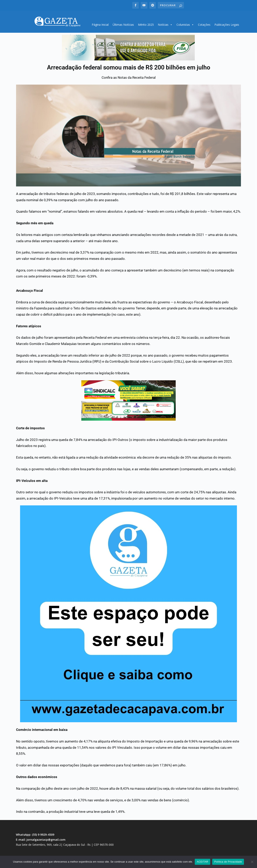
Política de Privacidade (228, 862)
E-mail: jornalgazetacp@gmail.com (41, 838)
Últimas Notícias (123, 23)
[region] (128, 46)
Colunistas (185, 23)
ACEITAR (202, 862)
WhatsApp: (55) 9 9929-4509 (35, 833)
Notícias (165, 23)
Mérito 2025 (146, 23)
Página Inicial (100, 23)
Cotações (204, 23)
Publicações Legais (227, 23)
